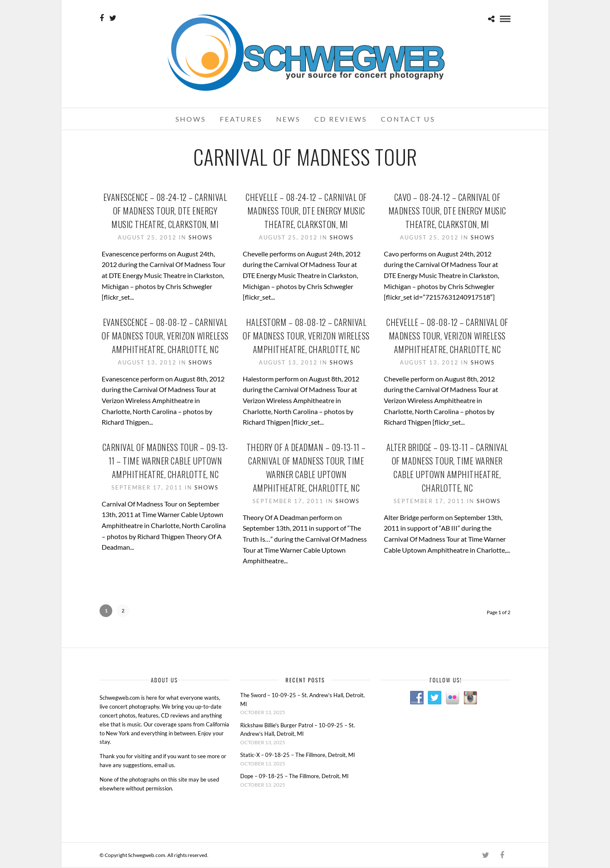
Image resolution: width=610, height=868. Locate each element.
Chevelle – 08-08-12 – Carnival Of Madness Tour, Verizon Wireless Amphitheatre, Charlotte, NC (447, 336)
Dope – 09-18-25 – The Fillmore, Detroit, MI (294, 776)
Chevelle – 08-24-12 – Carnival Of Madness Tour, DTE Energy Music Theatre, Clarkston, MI (306, 211)
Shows (191, 119)
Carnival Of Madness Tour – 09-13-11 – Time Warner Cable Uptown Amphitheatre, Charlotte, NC (165, 461)
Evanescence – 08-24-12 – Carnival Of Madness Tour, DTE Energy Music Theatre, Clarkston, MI (165, 211)
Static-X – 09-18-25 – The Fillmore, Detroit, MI (298, 755)
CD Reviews (341, 119)
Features (241, 119)
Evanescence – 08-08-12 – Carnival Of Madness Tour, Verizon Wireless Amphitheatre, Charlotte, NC (165, 336)
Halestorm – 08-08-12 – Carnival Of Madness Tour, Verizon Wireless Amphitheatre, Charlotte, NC (306, 336)
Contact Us (408, 119)
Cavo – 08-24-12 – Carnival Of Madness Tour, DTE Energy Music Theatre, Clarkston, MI (447, 211)
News (288, 119)
